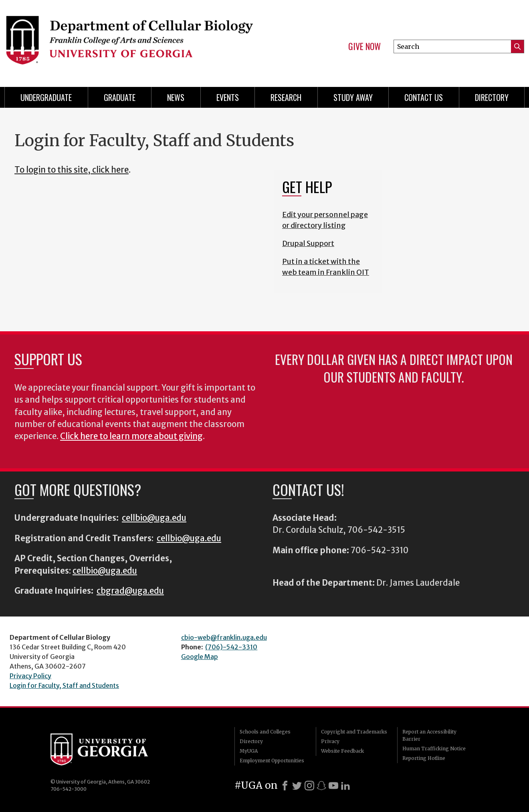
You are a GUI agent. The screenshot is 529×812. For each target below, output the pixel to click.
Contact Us (424, 97)
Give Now (364, 46)
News (176, 97)
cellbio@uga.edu (154, 518)
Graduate (120, 97)
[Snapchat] (321, 786)
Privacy (330, 741)
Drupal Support (308, 243)
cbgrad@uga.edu (130, 591)
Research (286, 97)
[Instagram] (309, 786)
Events (228, 97)
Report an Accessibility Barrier (429, 735)
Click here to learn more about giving (131, 436)
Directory (492, 97)
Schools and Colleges (265, 732)
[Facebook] (285, 786)
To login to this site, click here (72, 170)
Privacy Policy (30, 676)
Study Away (353, 97)
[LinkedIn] (345, 786)
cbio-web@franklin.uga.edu (224, 637)
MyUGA (249, 751)
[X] (297, 786)
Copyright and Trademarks (354, 732)
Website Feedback (342, 751)
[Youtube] (333, 786)
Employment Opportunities (272, 761)
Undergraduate (46, 97)
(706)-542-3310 (231, 647)
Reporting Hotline (424, 758)
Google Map (200, 657)
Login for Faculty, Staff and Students (64, 685)
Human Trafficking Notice (434, 749)
